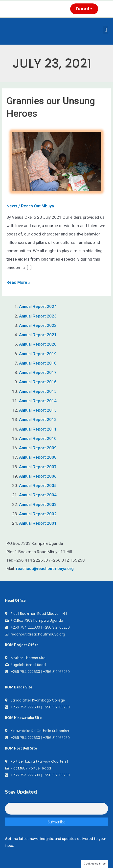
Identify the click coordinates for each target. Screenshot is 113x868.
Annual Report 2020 (38, 344)
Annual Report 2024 (38, 306)
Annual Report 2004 (38, 495)
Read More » (18, 281)
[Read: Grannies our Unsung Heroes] (56, 162)
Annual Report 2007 (38, 467)
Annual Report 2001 (38, 523)
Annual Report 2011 (38, 429)
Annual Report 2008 (38, 457)
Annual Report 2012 (38, 419)
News (12, 206)
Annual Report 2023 (38, 316)
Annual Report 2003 (38, 504)
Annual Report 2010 (38, 438)
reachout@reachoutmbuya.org (45, 568)
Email (9, 800)
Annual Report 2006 (38, 476)
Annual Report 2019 (38, 354)
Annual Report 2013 (38, 410)
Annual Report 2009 (38, 448)
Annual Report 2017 (38, 372)
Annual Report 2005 (38, 485)
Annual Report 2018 (38, 363)
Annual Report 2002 (38, 514)
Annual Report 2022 (38, 325)
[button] (106, 30)
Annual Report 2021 (38, 335)
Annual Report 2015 (38, 391)
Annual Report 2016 (38, 382)
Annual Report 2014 (38, 401)
